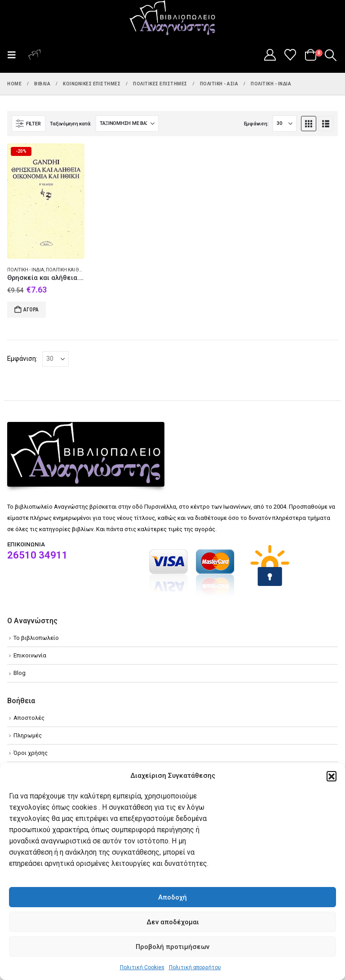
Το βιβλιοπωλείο (36, 638)
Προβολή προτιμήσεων (172, 947)
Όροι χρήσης (31, 753)
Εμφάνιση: (256, 124)
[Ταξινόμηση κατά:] (127, 124)
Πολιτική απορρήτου (195, 967)
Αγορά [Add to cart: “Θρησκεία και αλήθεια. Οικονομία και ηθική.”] (31, 310)
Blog (20, 673)
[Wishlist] (290, 55)
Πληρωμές (28, 735)
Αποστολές (29, 718)
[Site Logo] (172, 18)
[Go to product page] (46, 201)
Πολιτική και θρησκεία (72, 270)
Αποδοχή (172, 897)
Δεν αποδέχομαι (173, 922)
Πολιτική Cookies (142, 967)
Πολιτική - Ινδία (26, 270)
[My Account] (270, 55)
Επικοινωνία (30, 655)
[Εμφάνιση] (285, 124)
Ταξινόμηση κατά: (71, 124)
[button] (332, 776)
